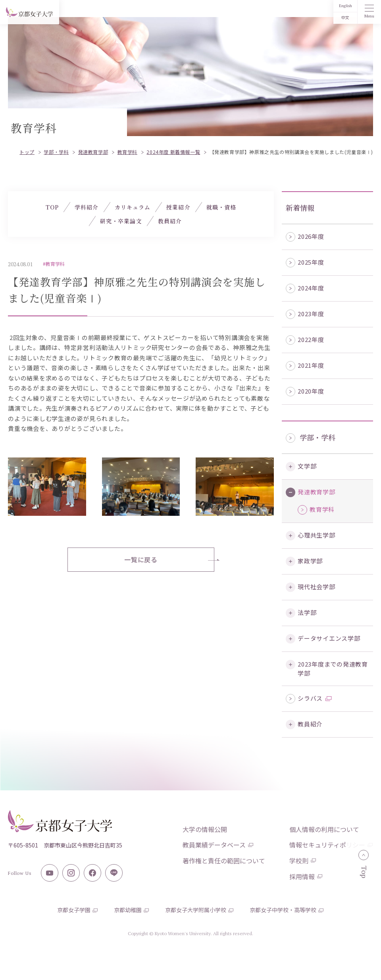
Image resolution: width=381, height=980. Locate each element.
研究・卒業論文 (121, 221)
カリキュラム (133, 207)
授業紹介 (178, 207)
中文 (345, 18)
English (345, 6)
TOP (52, 207)
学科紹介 (87, 207)
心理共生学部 (317, 535)
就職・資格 (221, 207)
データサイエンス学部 (329, 638)
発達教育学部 (317, 492)
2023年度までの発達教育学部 (333, 669)
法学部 (307, 612)
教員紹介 (310, 724)
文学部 (307, 466)
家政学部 (310, 561)
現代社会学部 (317, 587)
